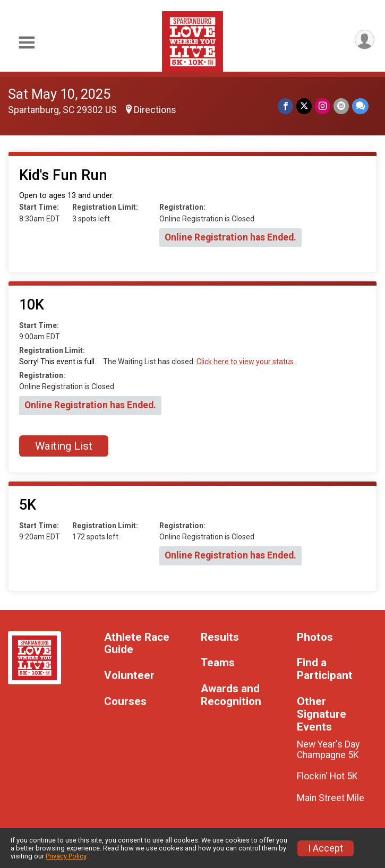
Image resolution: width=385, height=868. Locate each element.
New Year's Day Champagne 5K (328, 750)
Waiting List (64, 446)
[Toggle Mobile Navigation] (27, 43)
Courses (125, 702)
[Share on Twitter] (304, 106)
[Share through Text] (360, 106)
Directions (155, 110)
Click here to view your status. (246, 362)
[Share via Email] (341, 106)
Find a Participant (325, 669)
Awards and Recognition (231, 695)
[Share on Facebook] (285, 106)
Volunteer (129, 676)
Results (220, 637)
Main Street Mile (331, 798)
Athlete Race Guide (137, 644)
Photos (315, 637)
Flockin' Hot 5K (327, 776)
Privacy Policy (66, 856)
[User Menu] (365, 40)
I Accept (326, 848)
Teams (218, 663)
